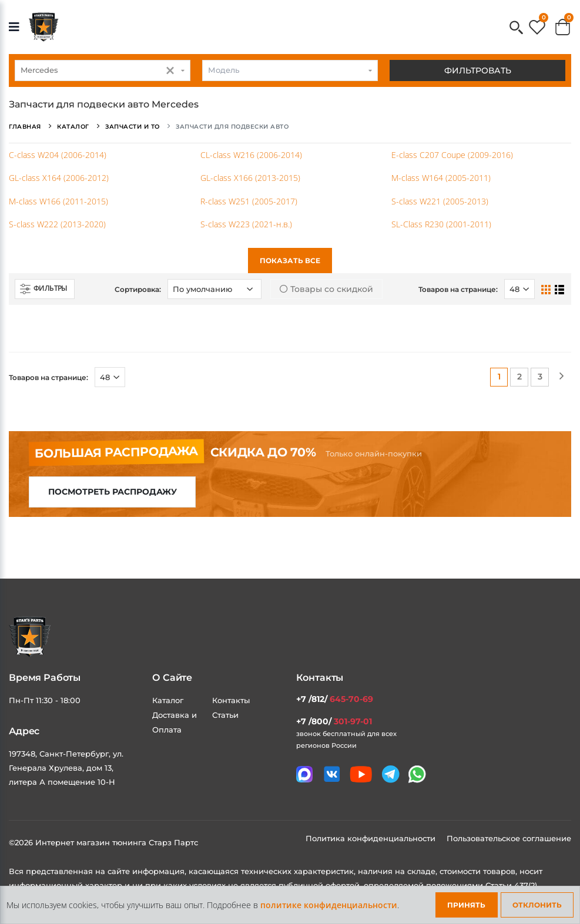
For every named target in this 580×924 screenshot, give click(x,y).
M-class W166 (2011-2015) (58, 201)
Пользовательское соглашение (509, 838)
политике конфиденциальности (329, 905)
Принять (466, 905)
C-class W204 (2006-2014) (58, 155)
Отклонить (537, 905)
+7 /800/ (334, 721)
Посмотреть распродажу (113, 492)
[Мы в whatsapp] (417, 774)
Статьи (225, 715)
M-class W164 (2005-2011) (441, 178)
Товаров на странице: (458, 289)
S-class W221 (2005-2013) (440, 201)
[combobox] (103, 70)
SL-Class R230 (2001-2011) (441, 224)
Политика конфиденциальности (372, 838)
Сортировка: (138, 289)
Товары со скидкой (326, 289)
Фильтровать (478, 70)
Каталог (168, 700)
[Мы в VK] (332, 774)
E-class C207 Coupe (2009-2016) (452, 155)
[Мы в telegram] (391, 774)
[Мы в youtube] (361, 774)
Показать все (290, 261)
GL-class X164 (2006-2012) (59, 178)
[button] (516, 28)
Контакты (231, 700)
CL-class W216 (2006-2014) (251, 155)
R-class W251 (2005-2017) (249, 201)
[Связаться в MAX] (304, 774)
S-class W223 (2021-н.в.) (246, 224)
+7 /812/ (335, 699)
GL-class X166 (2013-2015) (250, 178)
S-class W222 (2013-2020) (57, 224)
